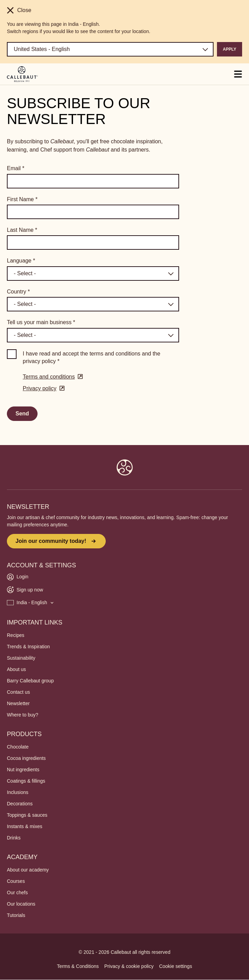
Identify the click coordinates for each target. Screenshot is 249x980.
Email (16, 168)
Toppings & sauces (27, 815)
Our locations (21, 904)
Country (18, 292)
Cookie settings (176, 966)
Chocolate (18, 747)
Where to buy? (23, 715)
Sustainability (21, 658)
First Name (22, 199)
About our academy (28, 870)
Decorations (20, 804)
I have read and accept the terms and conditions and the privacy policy (91, 357)
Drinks (14, 838)
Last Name (22, 230)
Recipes (16, 635)
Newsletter (18, 703)
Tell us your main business (41, 322)
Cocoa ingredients (26, 758)
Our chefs (17, 893)
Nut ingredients (23, 770)
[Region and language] (110, 49)
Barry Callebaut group (30, 681)
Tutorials (16, 915)
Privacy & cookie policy (129, 966)
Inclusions (18, 792)
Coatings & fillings (26, 781)
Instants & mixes (25, 826)
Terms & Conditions (78, 966)
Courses (16, 881)
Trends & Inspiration (28, 647)
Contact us (18, 692)
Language (21, 261)
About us (16, 669)
